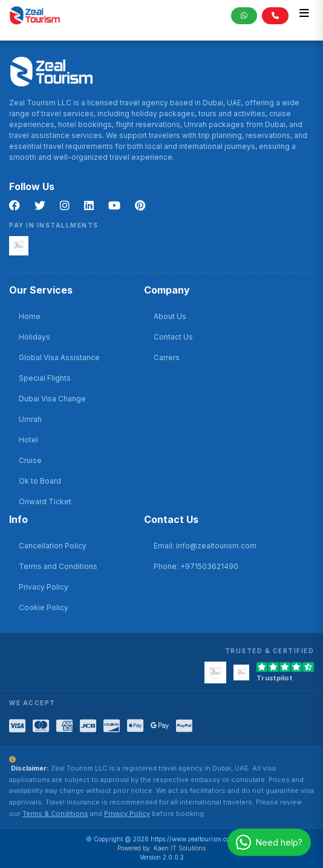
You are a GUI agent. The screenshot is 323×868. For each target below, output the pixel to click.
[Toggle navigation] (304, 15)
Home (30, 316)
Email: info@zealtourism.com (205, 546)
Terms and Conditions (58, 566)
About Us (170, 316)
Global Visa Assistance (59, 357)
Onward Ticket (45, 501)
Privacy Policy (44, 587)
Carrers (167, 357)
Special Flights (45, 378)
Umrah (30, 419)
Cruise (30, 460)
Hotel (28, 440)
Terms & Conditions (55, 814)
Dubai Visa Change (52, 399)
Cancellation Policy (53, 546)
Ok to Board (40, 481)
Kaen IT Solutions (180, 848)
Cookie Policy (44, 607)
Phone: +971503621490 (196, 566)
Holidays (34, 337)
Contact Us (173, 337)
